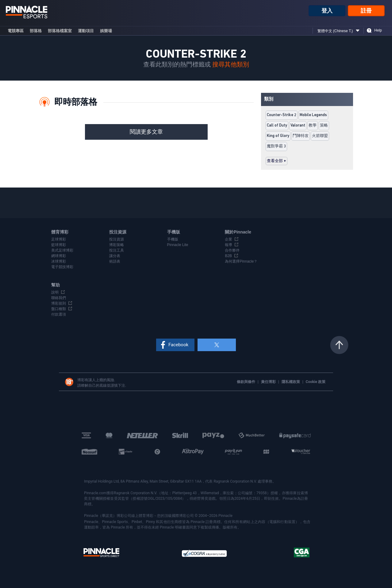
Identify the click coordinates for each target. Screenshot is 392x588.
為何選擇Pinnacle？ (241, 261)
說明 (55, 292)
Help (378, 30)
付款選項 (59, 314)
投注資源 (117, 239)
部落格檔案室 (60, 31)
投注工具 (117, 250)
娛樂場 (106, 31)
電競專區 (16, 31)
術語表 (115, 261)
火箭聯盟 (320, 136)
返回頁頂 (339, 345)
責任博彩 (269, 382)
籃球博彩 (59, 245)
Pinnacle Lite (178, 245)
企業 (229, 239)
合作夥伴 (232, 250)
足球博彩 (59, 239)
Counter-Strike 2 (282, 115)
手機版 (173, 239)
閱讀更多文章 (146, 132)
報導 (229, 245)
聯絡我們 (59, 298)
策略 (324, 125)
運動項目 (86, 31)
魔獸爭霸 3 (276, 146)
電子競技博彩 (62, 267)
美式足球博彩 (62, 250)
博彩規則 (59, 303)
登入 (327, 11)
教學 (313, 125)
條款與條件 (246, 382)
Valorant (298, 125)
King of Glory (278, 136)
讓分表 (115, 256)
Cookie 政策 (316, 382)
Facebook (178, 345)
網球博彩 (59, 256)
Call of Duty (277, 125)
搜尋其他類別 (231, 65)
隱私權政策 (291, 382)
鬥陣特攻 (301, 136)
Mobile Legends (313, 115)
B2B (228, 256)
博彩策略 (117, 245)
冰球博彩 (59, 261)
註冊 (366, 11)
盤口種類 (59, 309)
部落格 (36, 31)
